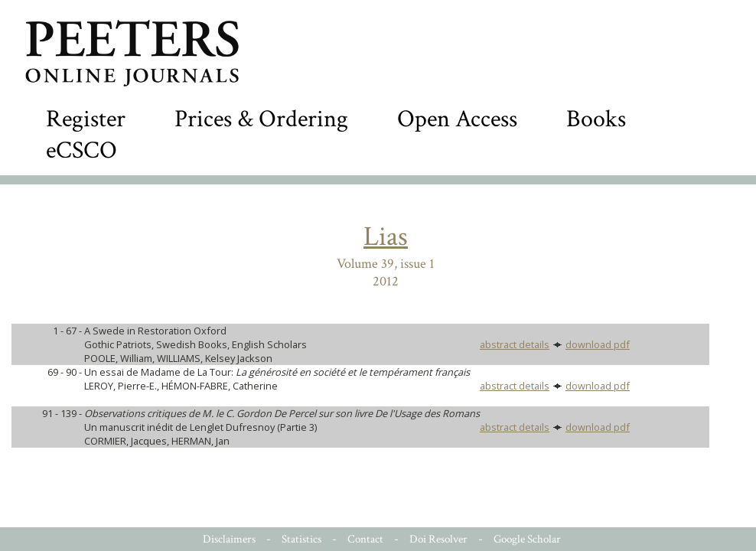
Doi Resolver (438, 539)
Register (86, 119)
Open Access (457, 119)
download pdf (598, 344)
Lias (386, 237)
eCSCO (81, 150)
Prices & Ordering (261, 119)
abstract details (515, 344)
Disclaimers (229, 539)
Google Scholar (527, 539)
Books (596, 119)
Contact (365, 539)
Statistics (301, 539)
